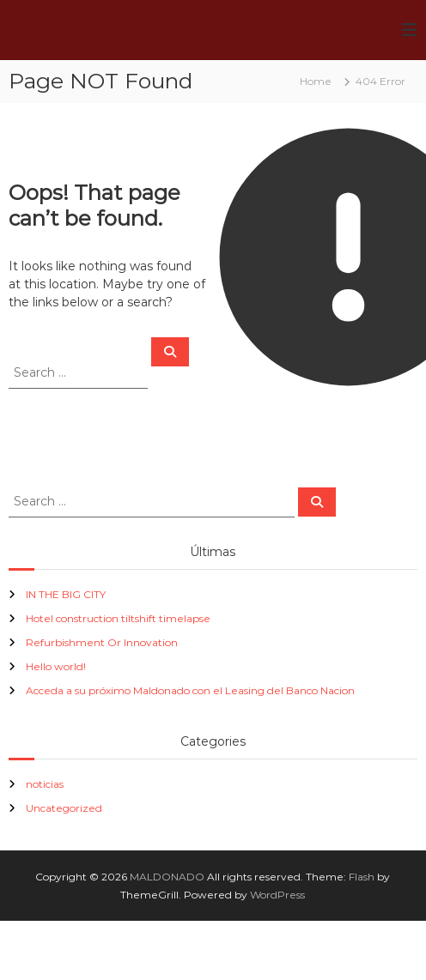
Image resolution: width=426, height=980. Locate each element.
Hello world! (56, 666)
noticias (45, 784)
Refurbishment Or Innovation (102, 642)
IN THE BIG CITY (66, 594)
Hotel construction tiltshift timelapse (118, 618)
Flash (362, 877)
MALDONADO (167, 877)
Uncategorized (64, 808)
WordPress (277, 895)
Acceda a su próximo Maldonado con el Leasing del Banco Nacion (190, 690)
